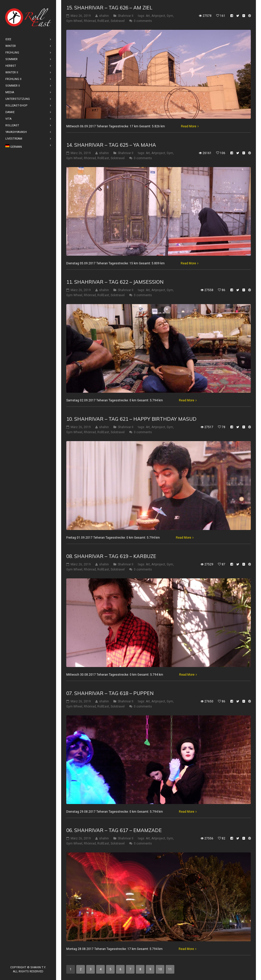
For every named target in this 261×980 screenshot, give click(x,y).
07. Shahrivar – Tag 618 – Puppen (110, 693)
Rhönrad (90, 21)
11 (170, 969)
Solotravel (118, 21)
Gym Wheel (74, 21)
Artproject (158, 16)
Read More (189, 126)
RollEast (103, 21)
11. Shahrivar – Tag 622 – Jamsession (115, 282)
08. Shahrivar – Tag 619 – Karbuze (111, 556)
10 (160, 969)
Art (148, 16)
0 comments (143, 21)
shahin (104, 16)
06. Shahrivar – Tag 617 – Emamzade (114, 830)
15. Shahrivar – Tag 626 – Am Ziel (109, 8)
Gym (170, 16)
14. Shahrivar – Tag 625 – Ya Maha (111, 145)
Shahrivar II (126, 16)
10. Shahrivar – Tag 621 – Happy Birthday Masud (131, 419)
